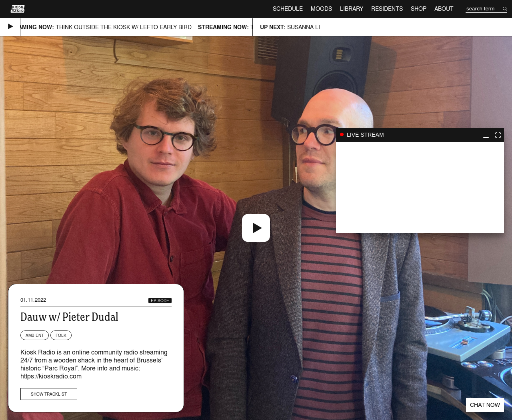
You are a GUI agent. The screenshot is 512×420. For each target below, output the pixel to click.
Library (352, 9)
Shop (419, 9)
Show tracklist (49, 394)
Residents (387, 9)
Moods (321, 9)
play (420, 187)
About (444, 9)
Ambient (35, 335)
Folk (61, 335)
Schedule (288, 9)
